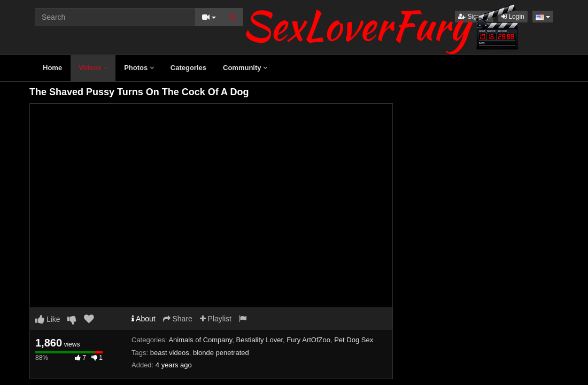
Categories (188, 68)
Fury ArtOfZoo (308, 340)
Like (48, 319)
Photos (139, 68)
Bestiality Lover (260, 340)
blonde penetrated (221, 353)
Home (52, 68)
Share (178, 319)
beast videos (170, 353)
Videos (93, 68)
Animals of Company (200, 340)
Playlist (216, 319)
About (144, 319)
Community (245, 68)
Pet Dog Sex (354, 340)
